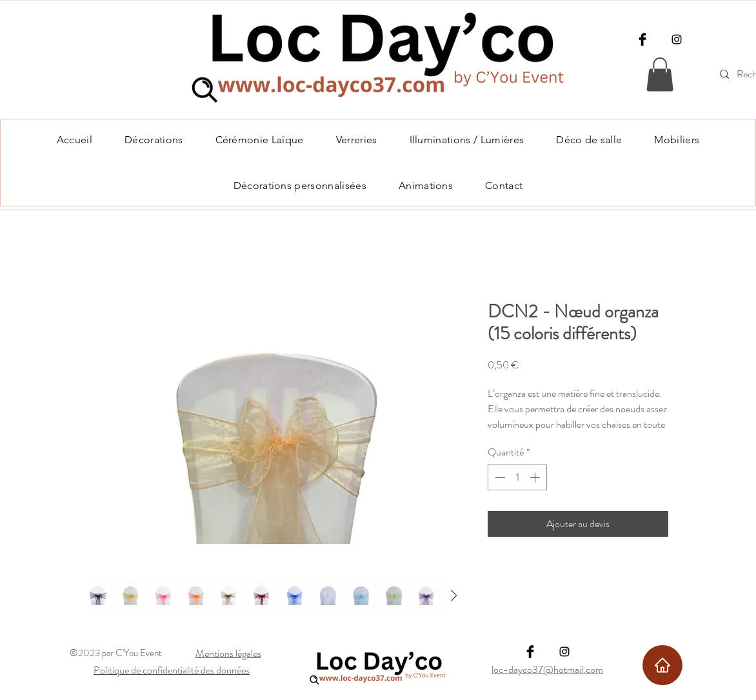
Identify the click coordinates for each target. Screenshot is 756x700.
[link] (660, 75)
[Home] (662, 665)
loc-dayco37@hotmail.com (547, 669)
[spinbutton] (517, 477)
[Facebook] (642, 39)
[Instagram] (677, 39)
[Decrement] (499, 477)
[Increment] (536, 477)
